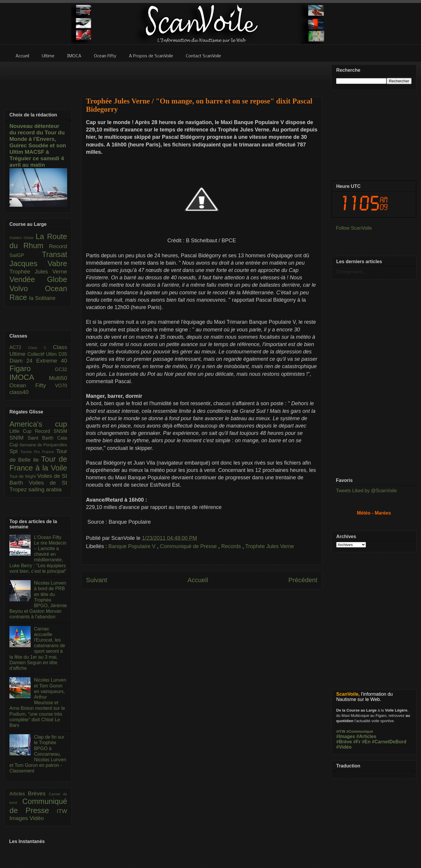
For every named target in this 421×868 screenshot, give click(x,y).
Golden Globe (23, 238)
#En (366, 742)
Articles (19, 794)
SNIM (19, 438)
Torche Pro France (38, 452)
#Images (346, 736)
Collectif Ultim (43, 354)
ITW (62, 811)
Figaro (32, 368)
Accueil (198, 580)
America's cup (38, 424)
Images (19, 818)
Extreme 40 (52, 361)
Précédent (303, 580)
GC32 (61, 369)
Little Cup (22, 431)
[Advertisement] (202, 655)
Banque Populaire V (133, 546)
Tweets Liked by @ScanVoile (366, 491)
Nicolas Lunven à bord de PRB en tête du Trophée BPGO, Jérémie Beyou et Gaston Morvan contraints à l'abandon (38, 600)
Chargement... (351, 272)
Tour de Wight (23, 476)
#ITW (341, 731)
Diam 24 (23, 361)
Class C (40, 348)
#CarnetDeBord (389, 742)
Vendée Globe (38, 279)
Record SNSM (51, 431)
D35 (63, 354)
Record (58, 246)
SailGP (26, 255)
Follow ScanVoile (354, 228)
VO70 (61, 386)
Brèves (38, 793)
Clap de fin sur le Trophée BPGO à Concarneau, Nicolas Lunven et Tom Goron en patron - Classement (38, 754)
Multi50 (58, 378)
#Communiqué (360, 731)
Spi (15, 451)
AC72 (19, 347)
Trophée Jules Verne (270, 546)
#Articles (367, 736)
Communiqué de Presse (189, 546)
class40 (19, 392)
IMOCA (29, 377)
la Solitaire (42, 298)
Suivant (97, 580)
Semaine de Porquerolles (43, 445)
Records (232, 546)
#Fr (357, 742)
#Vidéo (344, 747)
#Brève (344, 742)
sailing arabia (45, 489)
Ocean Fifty (32, 385)
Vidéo (37, 818)
